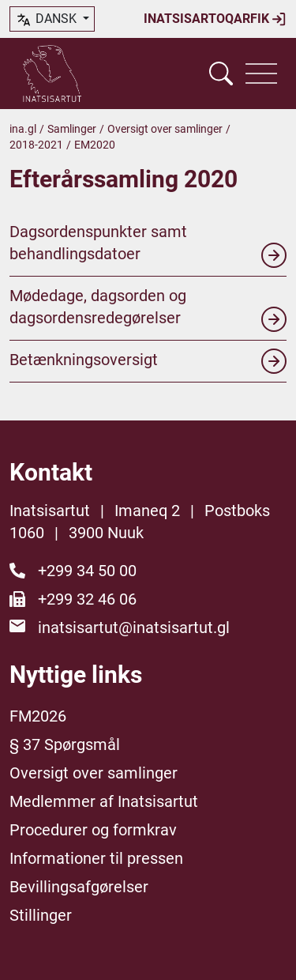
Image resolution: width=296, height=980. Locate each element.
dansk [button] (47, 20)
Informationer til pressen (96, 858)
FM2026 (38, 716)
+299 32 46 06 (87, 599)
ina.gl (23, 129)
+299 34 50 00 (87, 571)
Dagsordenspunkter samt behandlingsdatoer (148, 245)
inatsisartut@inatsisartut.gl (134, 628)
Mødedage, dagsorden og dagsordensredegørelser (148, 309)
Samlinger (72, 129)
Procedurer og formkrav (93, 830)
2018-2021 (36, 145)
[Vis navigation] (261, 73)
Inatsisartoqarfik (215, 19)
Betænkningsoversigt (148, 361)
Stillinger (41, 915)
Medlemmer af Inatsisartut (104, 801)
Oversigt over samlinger (165, 129)
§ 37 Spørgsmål (65, 744)
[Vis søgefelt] (221, 73)
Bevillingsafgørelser (79, 887)
